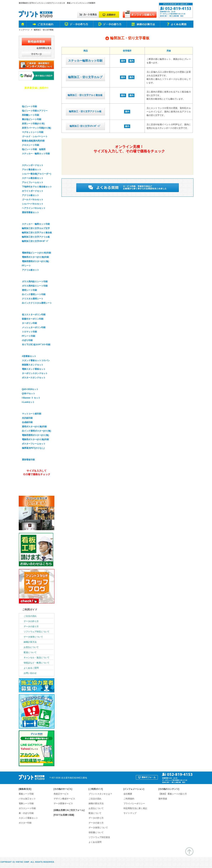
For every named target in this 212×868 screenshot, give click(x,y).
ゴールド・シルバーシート (35, 136)
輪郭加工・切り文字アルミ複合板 (85, 95)
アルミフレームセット (33, 182)
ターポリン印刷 (29, 323)
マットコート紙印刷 (32, 414)
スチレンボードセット (33, 165)
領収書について (96, 832)
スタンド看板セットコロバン (36, 360)
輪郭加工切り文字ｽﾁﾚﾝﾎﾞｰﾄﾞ (35, 241)
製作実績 (163, 799)
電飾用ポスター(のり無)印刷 (35, 257)
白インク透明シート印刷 (34, 294)
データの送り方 (31, 626)
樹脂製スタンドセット (33, 365)
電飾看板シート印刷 (32, 247)
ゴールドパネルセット (33, 200)
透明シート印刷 (29, 290)
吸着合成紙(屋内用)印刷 (33, 141)
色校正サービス (61, 794)
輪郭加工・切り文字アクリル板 (85, 111)
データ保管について (33, 637)
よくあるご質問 (31, 668)
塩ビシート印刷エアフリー (35, 111)
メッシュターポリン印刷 (34, 327)
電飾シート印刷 (26, 804)
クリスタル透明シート (33, 299)
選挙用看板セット (30, 212)
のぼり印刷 (27, 340)
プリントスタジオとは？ (100, 794)
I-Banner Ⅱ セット (31, 398)
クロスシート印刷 (30, 145)
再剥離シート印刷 (30, 115)
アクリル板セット (30, 195)
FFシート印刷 (29, 336)
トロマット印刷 (29, 332)
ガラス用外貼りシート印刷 (35, 286)
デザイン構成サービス (64, 799)
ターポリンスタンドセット (35, 373)
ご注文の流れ (30, 616)
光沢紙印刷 (27, 418)
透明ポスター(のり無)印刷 (34, 427)
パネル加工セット (27, 799)
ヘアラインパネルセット (34, 208)
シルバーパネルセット (33, 204)
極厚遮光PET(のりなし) (33, 448)
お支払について (31, 647)
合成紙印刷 (27, 422)
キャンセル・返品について (37, 658)
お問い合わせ (30, 673)
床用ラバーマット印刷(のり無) (37, 128)
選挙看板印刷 (28, 454)
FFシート (26, 266)
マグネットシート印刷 (33, 132)
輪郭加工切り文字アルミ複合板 (37, 233)
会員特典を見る (44, 48)
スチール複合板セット (33, 178)
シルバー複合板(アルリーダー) (37, 174)
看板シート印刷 (26, 794)
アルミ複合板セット (32, 170)
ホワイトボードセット (33, 191)
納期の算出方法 (96, 804)
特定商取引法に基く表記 (135, 808)
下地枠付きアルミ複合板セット (37, 187)
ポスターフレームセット (34, 444)
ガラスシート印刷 (31, 276)
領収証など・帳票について (37, 663)
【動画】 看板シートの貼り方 (173, 794)
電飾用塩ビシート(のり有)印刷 (37, 253)
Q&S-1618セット (30, 389)
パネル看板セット (31, 160)
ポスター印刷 (28, 408)
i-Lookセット (28, 402)
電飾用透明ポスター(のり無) (35, 261)
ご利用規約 (129, 799)
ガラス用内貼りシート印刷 (35, 282)
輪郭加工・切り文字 (32, 218)
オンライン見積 (36, 484)
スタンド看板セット (32, 350)
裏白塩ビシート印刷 (32, 119)
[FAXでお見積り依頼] (64, 815)
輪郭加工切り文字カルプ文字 (36, 228)
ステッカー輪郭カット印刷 (85, 61)
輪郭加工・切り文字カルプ (85, 77)
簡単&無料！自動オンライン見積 (129, 161)
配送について (30, 652)
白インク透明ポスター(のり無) (37, 431)
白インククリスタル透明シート (37, 303)
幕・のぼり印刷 (30, 309)
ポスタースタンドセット (34, 378)
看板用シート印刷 (31, 101)
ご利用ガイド (30, 610)
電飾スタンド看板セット (34, 369)
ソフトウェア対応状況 (99, 837)
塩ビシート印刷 (29, 106)
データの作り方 (31, 621)
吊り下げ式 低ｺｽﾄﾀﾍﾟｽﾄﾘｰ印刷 (36, 345)
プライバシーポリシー (134, 804)
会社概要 (128, 794)
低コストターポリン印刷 (34, 315)
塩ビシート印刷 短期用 (34, 149)
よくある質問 (95, 842)
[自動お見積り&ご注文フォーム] (69, 810)
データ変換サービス (63, 804)
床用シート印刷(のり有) (33, 124)
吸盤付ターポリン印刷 (33, 319)
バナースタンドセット (33, 384)
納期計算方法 (30, 642)
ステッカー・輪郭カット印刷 (36, 154)
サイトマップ (130, 813)
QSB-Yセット (29, 394)
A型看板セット (29, 356)
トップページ (24, 30)
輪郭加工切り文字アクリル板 (36, 237)
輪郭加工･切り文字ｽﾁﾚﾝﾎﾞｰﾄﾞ (85, 126)
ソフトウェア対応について (37, 632)
